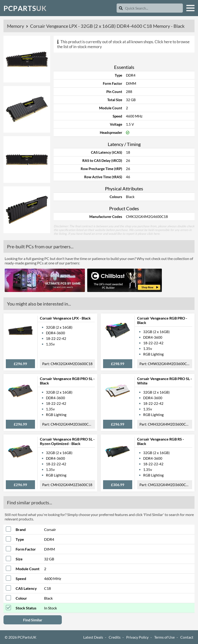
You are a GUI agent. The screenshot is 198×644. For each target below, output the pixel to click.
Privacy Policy (137, 637)
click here (153, 234)
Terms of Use (164, 637)
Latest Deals (93, 637)
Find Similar (33, 620)
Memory (16, 26)
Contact (187, 637)
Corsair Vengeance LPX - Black (65, 318)
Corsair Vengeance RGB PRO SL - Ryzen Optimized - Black (67, 441)
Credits (115, 637)
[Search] (121, 8)
